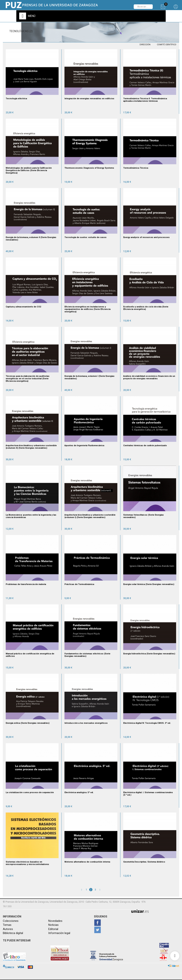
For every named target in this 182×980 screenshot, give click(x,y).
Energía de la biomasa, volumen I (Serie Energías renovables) (89, 377)
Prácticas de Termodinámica (79, 584)
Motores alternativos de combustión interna (87, 862)
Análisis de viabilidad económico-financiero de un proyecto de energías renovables (149, 377)
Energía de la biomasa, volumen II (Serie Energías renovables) (31, 239)
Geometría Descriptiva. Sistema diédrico (144, 862)
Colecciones (11, 921)
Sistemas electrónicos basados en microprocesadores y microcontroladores (27, 863)
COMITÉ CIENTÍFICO (167, 45)
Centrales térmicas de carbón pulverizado (145, 446)
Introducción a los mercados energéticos (86, 723)
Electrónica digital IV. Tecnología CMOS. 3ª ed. (147, 723)
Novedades (55, 921)
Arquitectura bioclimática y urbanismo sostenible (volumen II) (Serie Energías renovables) (31, 447)
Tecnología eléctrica (16, 99)
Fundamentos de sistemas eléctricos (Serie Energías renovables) (87, 655)
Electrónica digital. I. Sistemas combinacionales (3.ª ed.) (148, 794)
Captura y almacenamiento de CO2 (23, 307)
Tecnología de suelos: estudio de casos (85, 237)
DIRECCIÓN (145, 45)
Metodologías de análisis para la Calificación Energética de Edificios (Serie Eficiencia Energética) (29, 170)
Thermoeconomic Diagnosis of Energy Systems (89, 168)
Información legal (59, 933)
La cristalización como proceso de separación (30, 792)
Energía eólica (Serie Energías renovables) (28, 723)
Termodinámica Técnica (136, 168)
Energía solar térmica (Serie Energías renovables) (149, 584)
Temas (7, 925)
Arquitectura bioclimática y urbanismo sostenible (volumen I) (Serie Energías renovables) (90, 516)
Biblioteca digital (13, 933)
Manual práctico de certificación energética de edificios (30, 655)
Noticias (53, 925)
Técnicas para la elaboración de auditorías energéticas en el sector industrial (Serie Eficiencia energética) (28, 379)
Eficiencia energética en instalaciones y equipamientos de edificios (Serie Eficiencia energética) (87, 309)
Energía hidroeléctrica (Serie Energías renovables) (149, 654)
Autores (8, 929)
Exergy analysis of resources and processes (146, 237)
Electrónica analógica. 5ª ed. (79, 792)
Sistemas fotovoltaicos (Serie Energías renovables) (143, 516)
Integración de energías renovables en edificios (89, 99)
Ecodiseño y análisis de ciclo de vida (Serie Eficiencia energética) (146, 308)
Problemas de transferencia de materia (26, 584)
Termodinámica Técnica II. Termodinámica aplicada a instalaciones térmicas (145, 100)
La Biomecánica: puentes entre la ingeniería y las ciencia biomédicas (31, 516)
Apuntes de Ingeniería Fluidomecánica (84, 446)
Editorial (53, 929)
